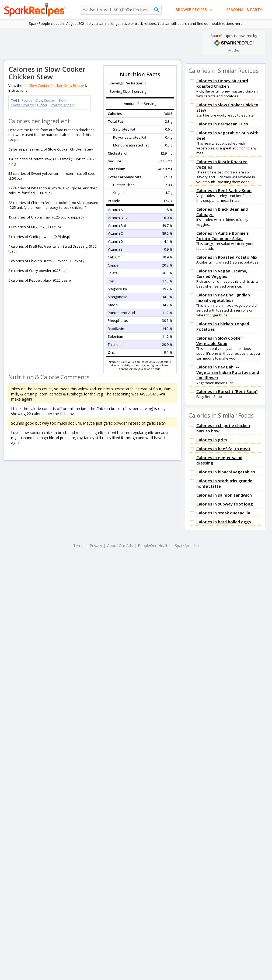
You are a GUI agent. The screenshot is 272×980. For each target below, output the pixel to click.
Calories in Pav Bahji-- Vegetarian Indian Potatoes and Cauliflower (228, 372)
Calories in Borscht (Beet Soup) (227, 391)
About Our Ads (120, 546)
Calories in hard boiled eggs (224, 522)
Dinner (42, 105)
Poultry (27, 100)
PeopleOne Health (154, 546)
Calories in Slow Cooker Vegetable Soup (219, 341)
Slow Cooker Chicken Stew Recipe (57, 86)
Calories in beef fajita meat (223, 449)
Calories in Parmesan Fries (222, 124)
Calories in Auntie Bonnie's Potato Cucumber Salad (223, 236)
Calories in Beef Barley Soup (224, 190)
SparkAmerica (187, 546)
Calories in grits (212, 440)
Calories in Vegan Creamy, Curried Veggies (222, 274)
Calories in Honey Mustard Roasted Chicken (222, 83)
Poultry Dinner (62, 105)
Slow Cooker (46, 100)
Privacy (96, 546)
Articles (234, 50)
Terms (79, 546)
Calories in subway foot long (225, 504)
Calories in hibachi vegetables (226, 472)
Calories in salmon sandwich (224, 495)
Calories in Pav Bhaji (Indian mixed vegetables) (223, 298)
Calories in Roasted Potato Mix (227, 257)
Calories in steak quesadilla (223, 513)
